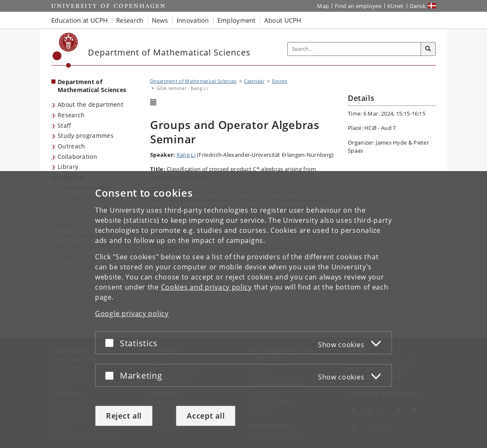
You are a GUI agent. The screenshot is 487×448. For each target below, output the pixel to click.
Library (68, 167)
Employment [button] (237, 20)
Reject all (124, 416)
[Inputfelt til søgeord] (354, 49)
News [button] (160, 20)
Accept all (206, 416)
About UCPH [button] (283, 20)
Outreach (71, 146)
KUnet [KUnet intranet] (396, 6)
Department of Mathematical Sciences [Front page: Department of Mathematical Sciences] (92, 86)
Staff (65, 125)
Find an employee (358, 6)
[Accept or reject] (111, 343)
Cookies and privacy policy (206, 287)
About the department (90, 104)
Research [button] (130, 20)
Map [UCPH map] (323, 6)
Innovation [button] (193, 20)
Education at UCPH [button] (79, 20)
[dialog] (243, 310)
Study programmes (86, 136)
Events (280, 81)
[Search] (428, 49)
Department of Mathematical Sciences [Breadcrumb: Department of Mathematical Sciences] (193, 81)
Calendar (254, 81)
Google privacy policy (132, 314)
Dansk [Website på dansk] (418, 6)
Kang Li (186, 155)
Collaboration (77, 157)
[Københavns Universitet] (65, 50)
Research (71, 115)
